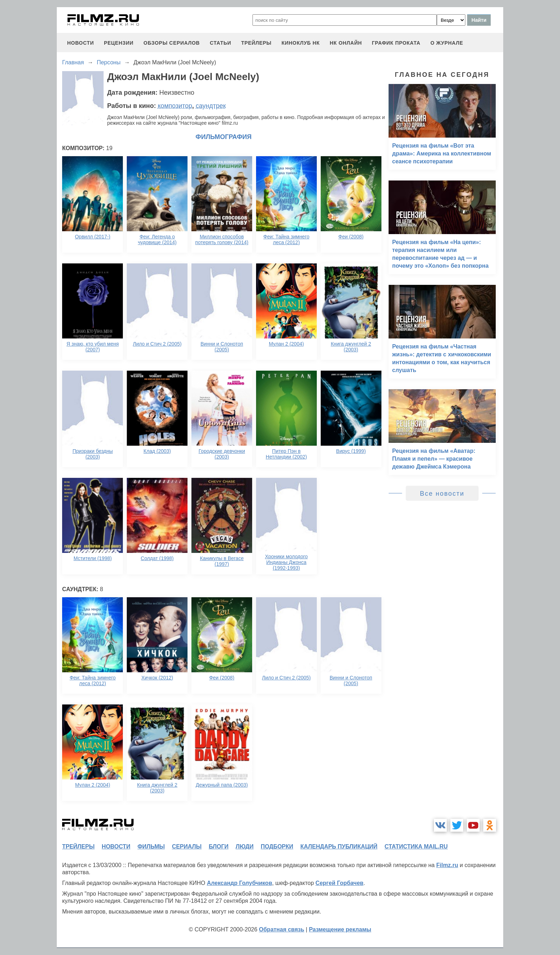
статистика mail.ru (416, 847)
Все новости (442, 494)
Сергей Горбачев (339, 883)
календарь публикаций (339, 847)
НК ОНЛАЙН (346, 43)
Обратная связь (282, 929)
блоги (218, 847)
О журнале (447, 43)
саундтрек (211, 106)
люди (245, 847)
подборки (277, 847)
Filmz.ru (447, 865)
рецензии (119, 43)
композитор (175, 106)
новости (81, 43)
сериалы (187, 847)
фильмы (151, 847)
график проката (396, 43)
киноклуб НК (301, 43)
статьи (220, 43)
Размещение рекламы (340, 929)
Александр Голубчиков (239, 883)
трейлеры (256, 43)
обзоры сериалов (172, 43)
